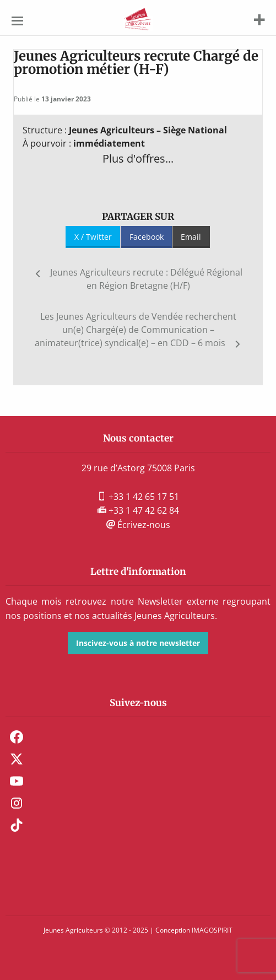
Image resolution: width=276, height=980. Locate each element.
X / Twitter (93, 237)
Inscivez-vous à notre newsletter (138, 643)
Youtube (17, 781)
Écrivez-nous (138, 525)
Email (191, 237)
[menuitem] (138, 737)
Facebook (147, 237)
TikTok (17, 825)
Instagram (17, 803)
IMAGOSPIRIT (212, 930)
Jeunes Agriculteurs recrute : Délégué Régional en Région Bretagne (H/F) (146, 279)
